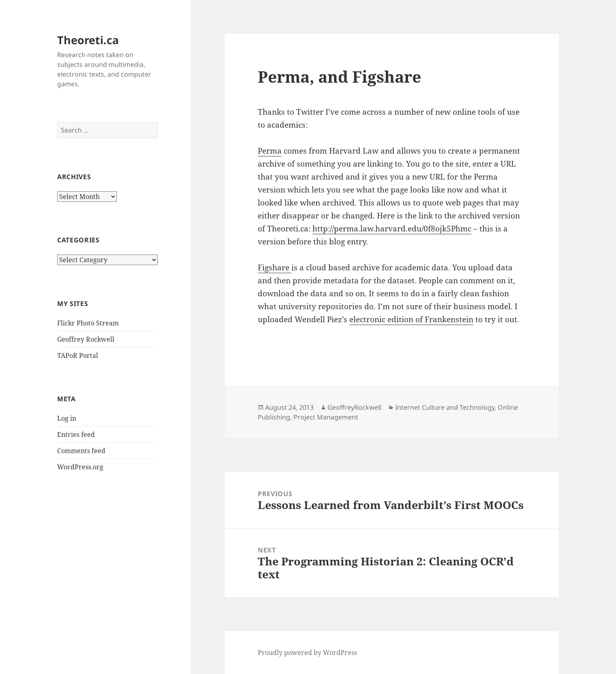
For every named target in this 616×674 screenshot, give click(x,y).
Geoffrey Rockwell (86, 339)
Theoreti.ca (88, 40)
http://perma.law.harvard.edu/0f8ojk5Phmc (392, 229)
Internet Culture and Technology (445, 407)
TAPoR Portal (78, 355)
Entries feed (76, 434)
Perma (270, 151)
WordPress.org (80, 467)
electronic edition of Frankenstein (411, 319)
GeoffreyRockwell (354, 407)
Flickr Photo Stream (88, 323)
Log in (67, 418)
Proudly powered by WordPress (307, 653)
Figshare (275, 267)
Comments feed (81, 451)
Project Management (326, 417)
